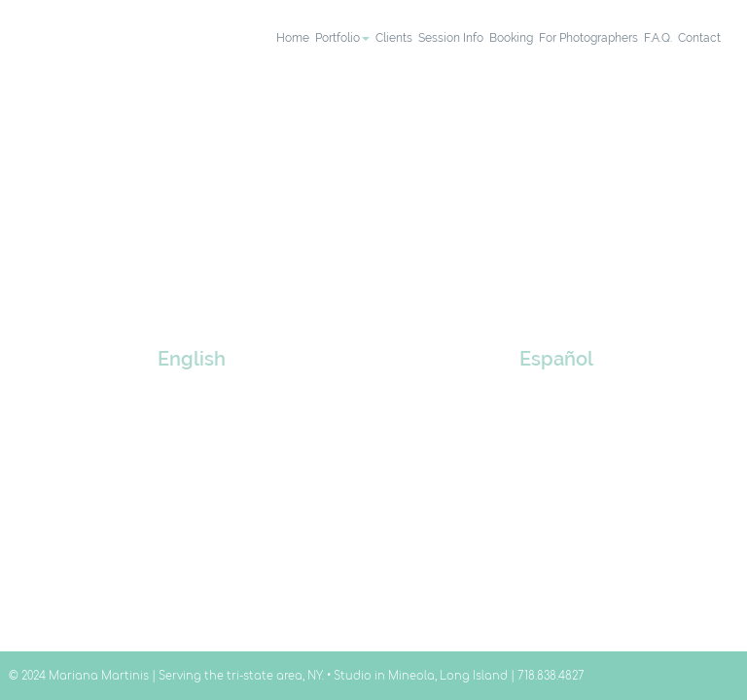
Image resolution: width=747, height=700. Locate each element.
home (293, 38)
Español (556, 359)
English (192, 359)
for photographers (588, 38)
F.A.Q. (658, 38)
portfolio (342, 38)
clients (394, 38)
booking (511, 38)
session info (451, 38)
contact (699, 38)
